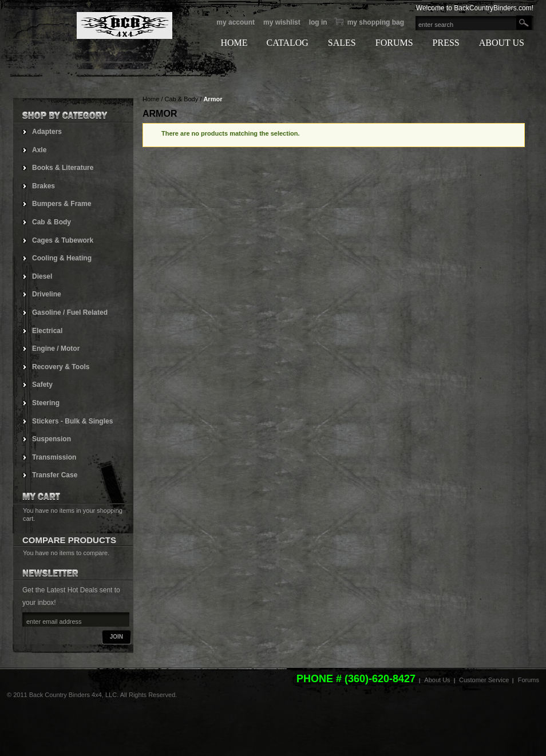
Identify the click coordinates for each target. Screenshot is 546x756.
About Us (437, 680)
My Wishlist (282, 22)
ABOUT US (502, 43)
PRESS (446, 43)
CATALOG (287, 43)
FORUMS (394, 43)
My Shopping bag (376, 22)
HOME (234, 43)
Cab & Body (182, 99)
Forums (529, 680)
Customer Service (484, 680)
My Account (236, 22)
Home (151, 99)
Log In (318, 22)
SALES (342, 43)
